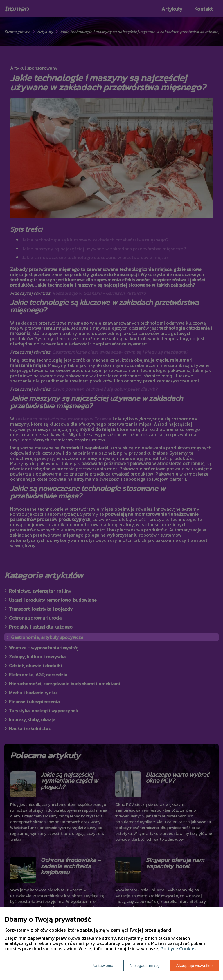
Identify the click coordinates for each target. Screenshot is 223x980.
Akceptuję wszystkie (194, 966)
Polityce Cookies (178, 948)
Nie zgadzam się (145, 966)
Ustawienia (103, 966)
